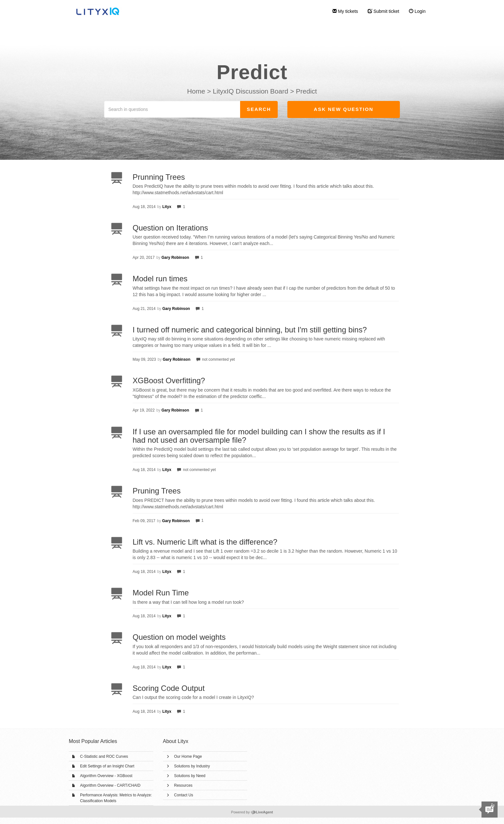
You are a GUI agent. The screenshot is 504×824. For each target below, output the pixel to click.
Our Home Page (188, 756)
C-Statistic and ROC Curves (104, 756)
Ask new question (343, 109)
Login (417, 11)
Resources (183, 785)
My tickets (345, 11)
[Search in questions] (172, 109)
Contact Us (184, 795)
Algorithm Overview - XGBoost (106, 776)
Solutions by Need (190, 776)
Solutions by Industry (192, 766)
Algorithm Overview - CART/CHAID (110, 785)
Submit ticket (383, 11)
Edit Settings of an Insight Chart (107, 766)
